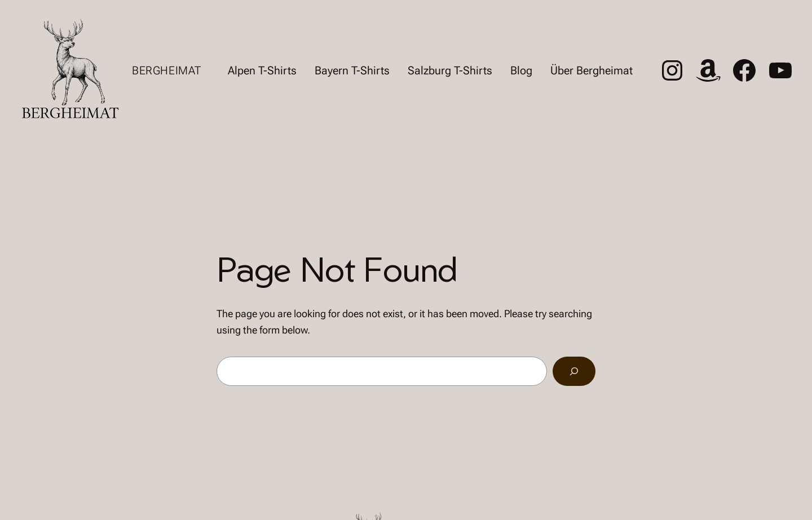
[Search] (574, 371)
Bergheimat (167, 70)
